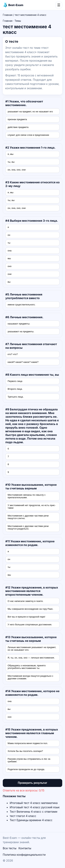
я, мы (10, 154)
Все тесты (10, 848)
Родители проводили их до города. (26, 769)
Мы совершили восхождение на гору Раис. (31, 609)
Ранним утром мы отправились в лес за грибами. (29, 760)
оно (10, 266)
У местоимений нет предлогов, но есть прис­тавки (32, 507)
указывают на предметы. (21, 331)
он (9, 235)
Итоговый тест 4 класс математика (34, 803)
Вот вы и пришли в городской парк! (26, 617)
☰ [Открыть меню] (59, 5)
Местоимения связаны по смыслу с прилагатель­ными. (27, 496)
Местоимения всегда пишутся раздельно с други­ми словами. (30, 677)
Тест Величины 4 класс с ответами (33, 812)
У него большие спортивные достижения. (30, 625)
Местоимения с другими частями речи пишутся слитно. (28, 517)
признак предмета (17, 119)
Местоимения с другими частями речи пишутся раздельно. (28, 527)
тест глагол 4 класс (23, 816)
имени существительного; (21, 305)
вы (9, 282)
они (10, 274)
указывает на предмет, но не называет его (30, 112)
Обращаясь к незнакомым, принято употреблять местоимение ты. (27, 667)
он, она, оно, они (17, 170)
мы (9, 258)
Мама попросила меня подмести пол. (28, 743)
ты (9, 243)
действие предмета (18, 127)
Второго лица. (15, 389)
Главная (8, 15)
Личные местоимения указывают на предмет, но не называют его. (32, 649)
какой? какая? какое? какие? (23, 362)
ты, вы (11, 162)
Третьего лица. (16, 397)
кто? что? (13, 354)
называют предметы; (19, 324)
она (10, 251)
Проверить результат (32, 783)
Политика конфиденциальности (24, 855)
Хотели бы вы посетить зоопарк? (25, 751)
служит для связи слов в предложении (28, 135)
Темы (18, 21)
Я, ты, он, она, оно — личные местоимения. (31, 658)
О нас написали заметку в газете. (25, 601)
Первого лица (15, 381)
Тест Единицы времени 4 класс (31, 820)
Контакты (25, 848)
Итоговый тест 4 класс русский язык (35, 807)
